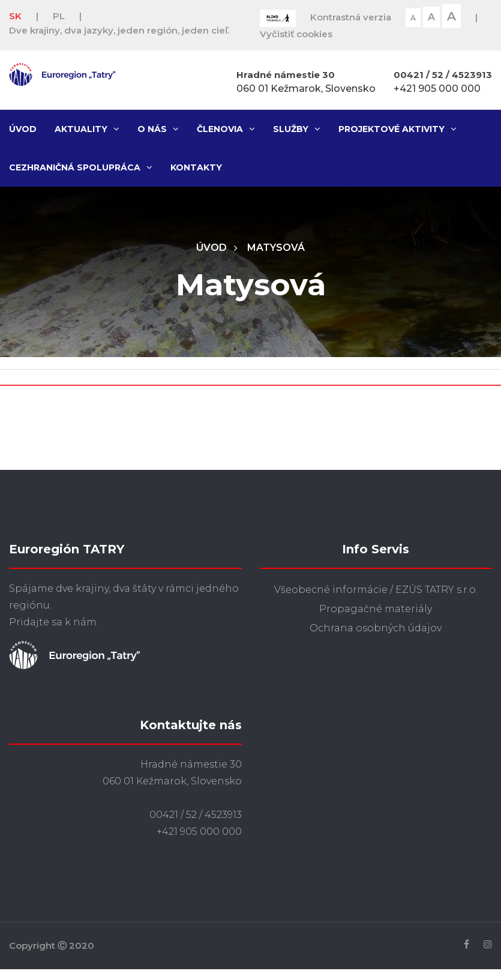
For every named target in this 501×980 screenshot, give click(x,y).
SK (15, 16)
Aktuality (87, 129)
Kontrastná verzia (351, 17)
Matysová (276, 248)
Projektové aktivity (397, 129)
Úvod (23, 129)
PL (59, 16)
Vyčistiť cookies (296, 34)
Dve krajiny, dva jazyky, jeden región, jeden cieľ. (119, 30)
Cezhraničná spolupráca (81, 167)
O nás (158, 129)
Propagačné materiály (376, 609)
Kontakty (196, 167)
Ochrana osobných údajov (376, 628)
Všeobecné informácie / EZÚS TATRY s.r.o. (376, 590)
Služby (297, 129)
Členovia (226, 129)
